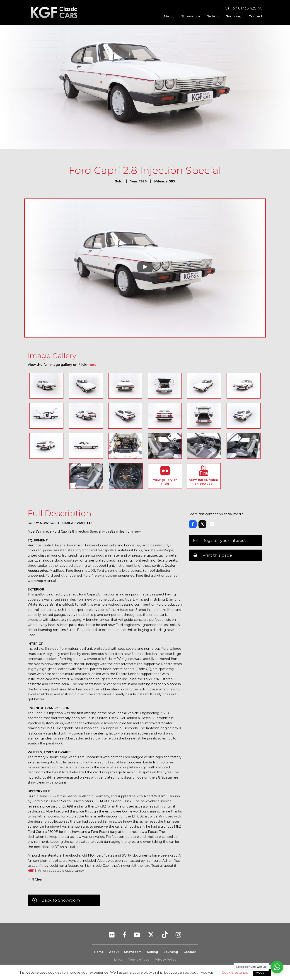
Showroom (191, 16)
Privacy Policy (165, 960)
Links (118, 960)
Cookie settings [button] (235, 972)
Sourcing (234, 16)
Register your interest (224, 540)
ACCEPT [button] (262, 973)
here (92, 365)
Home (99, 952)
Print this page (217, 555)
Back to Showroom (61, 900)
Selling (213, 16)
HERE (32, 871)
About (169, 16)
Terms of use (139, 960)
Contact (255, 16)
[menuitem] (169, 16)
